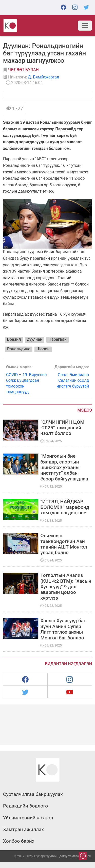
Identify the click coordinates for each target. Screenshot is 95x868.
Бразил (14, 339)
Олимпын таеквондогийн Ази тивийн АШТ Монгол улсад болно (64, 544)
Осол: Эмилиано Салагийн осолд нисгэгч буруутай (68, 376)
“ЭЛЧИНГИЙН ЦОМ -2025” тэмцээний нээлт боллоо (62, 428)
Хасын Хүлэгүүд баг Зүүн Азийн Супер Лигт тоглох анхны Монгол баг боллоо (63, 629)
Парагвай (58, 339)
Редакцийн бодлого (25, 806)
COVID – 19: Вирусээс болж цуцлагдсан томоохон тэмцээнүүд (27, 379)
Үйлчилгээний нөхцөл (28, 818)
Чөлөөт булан (23, 70)
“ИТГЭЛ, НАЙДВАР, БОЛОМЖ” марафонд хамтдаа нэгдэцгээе (65, 507)
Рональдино (19, 349)
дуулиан (35, 339)
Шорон (43, 349)
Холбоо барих (19, 841)
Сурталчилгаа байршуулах (33, 794)
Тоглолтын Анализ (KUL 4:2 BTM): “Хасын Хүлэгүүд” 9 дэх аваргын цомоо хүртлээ (66, 587)
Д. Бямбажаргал (43, 77)
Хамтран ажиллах (23, 830)
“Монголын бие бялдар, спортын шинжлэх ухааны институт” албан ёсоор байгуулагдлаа (64, 467)
